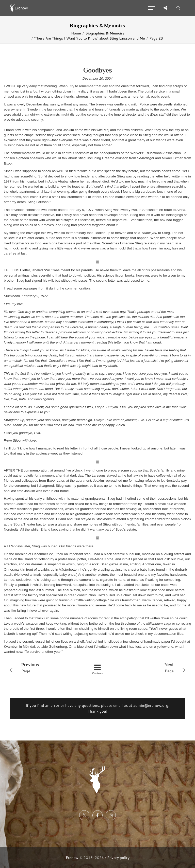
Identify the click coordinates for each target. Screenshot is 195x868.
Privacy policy (118, 857)
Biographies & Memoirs (105, 33)
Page (42, 667)
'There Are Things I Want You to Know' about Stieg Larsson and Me (90, 38)
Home (76, 33)
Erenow (72, 857)
